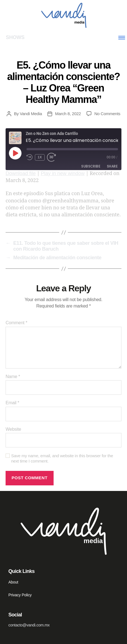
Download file (21, 173)
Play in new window (63, 173)
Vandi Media (31, 114)
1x (40, 157)
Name (13, 377)
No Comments (107, 114)
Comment (16, 323)
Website (13, 429)
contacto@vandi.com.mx (29, 625)
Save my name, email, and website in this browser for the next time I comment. (62, 458)
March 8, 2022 (68, 114)
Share (112, 166)
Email (12, 403)
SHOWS (15, 37)
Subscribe (91, 166)
